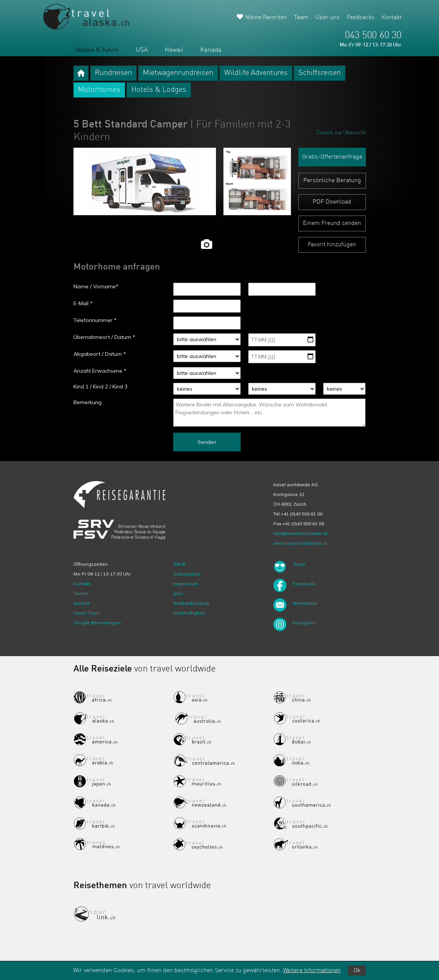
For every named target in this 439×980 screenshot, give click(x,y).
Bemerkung (88, 402)
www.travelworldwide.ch (300, 543)
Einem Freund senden (332, 223)
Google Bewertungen (97, 623)
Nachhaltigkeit (189, 613)
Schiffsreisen (320, 73)
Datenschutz (187, 574)
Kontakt (392, 18)
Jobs (178, 593)
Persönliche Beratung (332, 181)
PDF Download (332, 202)
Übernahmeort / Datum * (104, 337)
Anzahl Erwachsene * (100, 371)
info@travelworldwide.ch (300, 533)
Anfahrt (82, 603)
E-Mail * (83, 303)
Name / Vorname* (96, 286)
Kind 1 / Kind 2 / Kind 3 (100, 387)
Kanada (211, 50)
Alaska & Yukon (97, 50)
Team (301, 18)
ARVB (179, 564)
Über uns (327, 18)
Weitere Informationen (312, 971)
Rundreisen (113, 73)
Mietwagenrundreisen (178, 73)
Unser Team (87, 613)
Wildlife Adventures (256, 73)
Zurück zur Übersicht (341, 132)
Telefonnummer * (95, 320)
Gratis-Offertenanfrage (332, 157)
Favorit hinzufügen (332, 245)
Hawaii (174, 50)
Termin (81, 593)
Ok (357, 971)
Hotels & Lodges (159, 90)
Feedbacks (361, 18)
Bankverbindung (191, 603)
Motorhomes (99, 90)
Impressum (186, 584)
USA (142, 50)
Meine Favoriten (266, 18)
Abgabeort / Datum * (100, 354)
